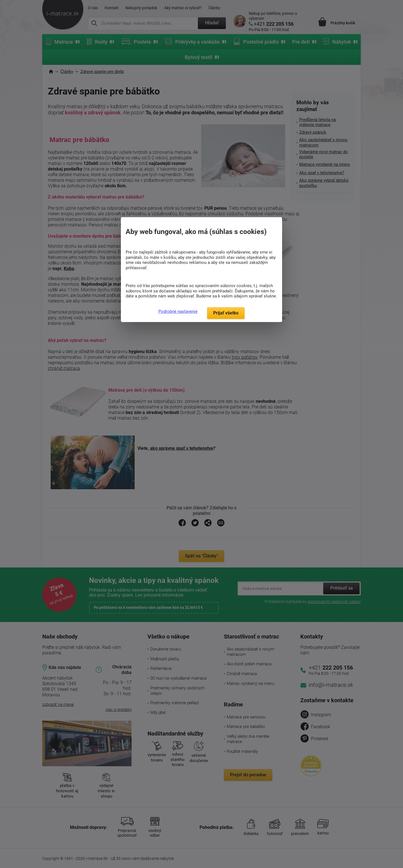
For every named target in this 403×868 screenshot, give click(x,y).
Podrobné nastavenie (178, 311)
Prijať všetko (226, 313)
